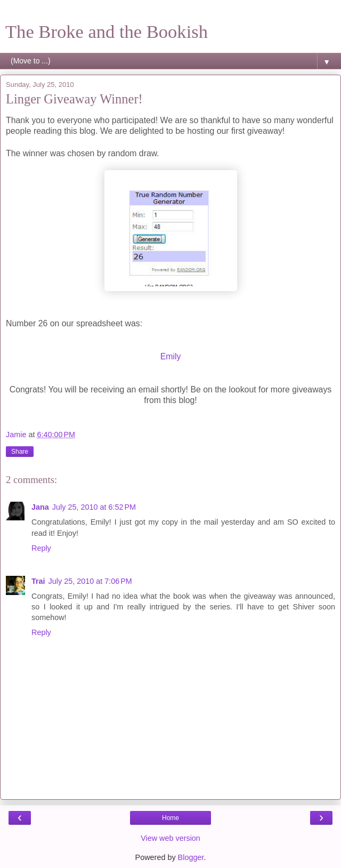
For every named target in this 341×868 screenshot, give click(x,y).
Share (20, 452)
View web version (170, 838)
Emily (171, 356)
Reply (41, 548)
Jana (40, 507)
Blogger (191, 857)
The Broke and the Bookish (107, 31)
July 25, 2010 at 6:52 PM (94, 507)
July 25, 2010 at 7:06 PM (90, 581)
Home (170, 818)
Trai (38, 581)
